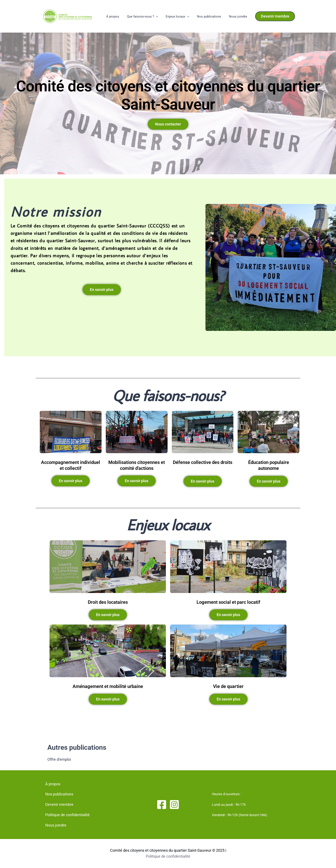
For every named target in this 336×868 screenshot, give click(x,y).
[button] (275, 16)
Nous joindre (239, 17)
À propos (119, 17)
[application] (161, 17)
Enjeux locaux (181, 17)
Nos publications (211, 17)
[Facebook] (162, 805)
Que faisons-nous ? (147, 17)
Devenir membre (59, 804)
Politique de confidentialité (67, 815)
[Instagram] (174, 805)
